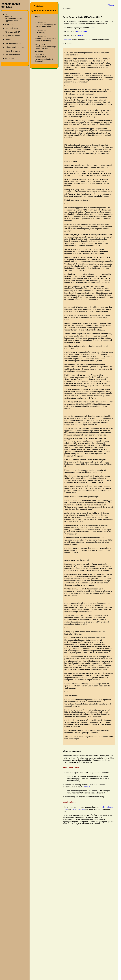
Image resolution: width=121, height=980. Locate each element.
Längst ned (67, 39)
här (93, 28)
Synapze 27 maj (78, 809)
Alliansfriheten (82, 31)
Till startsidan (39, 6)
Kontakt (87, 787)
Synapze (80, 35)
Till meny (111, 5)
